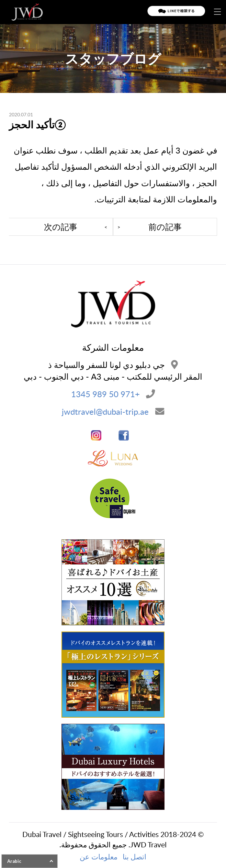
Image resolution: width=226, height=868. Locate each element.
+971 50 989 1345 (105, 394)
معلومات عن (99, 856)
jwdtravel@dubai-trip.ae (105, 411)
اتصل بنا (134, 856)
